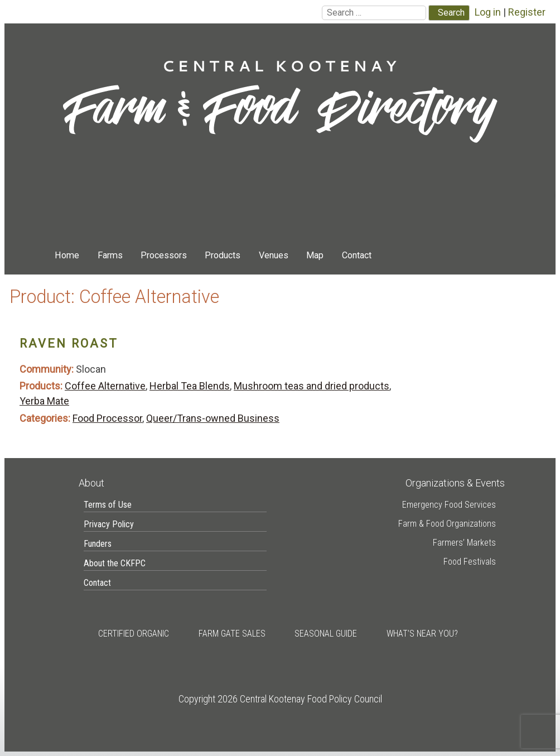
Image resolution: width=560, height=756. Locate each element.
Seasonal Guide (326, 634)
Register (527, 12)
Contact (357, 255)
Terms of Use (108, 505)
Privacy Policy (109, 524)
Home (67, 255)
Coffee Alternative (105, 386)
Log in (488, 12)
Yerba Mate (44, 401)
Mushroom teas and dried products (312, 386)
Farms (110, 255)
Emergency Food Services (449, 505)
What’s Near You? (422, 634)
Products (223, 255)
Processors (164, 255)
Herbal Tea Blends (190, 386)
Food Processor (107, 418)
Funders (98, 544)
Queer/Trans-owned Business (213, 418)
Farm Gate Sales (232, 634)
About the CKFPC (115, 563)
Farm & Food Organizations (447, 524)
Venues (274, 255)
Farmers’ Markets (464, 543)
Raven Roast (69, 343)
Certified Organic (134, 634)
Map (315, 255)
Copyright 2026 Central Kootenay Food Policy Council (280, 699)
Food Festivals (470, 562)
